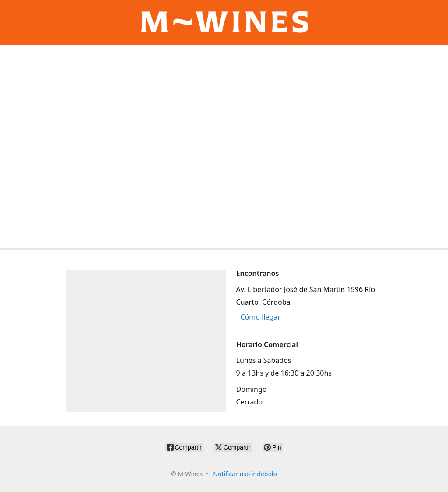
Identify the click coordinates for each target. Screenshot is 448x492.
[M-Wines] (224, 22)
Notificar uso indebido (245, 474)
